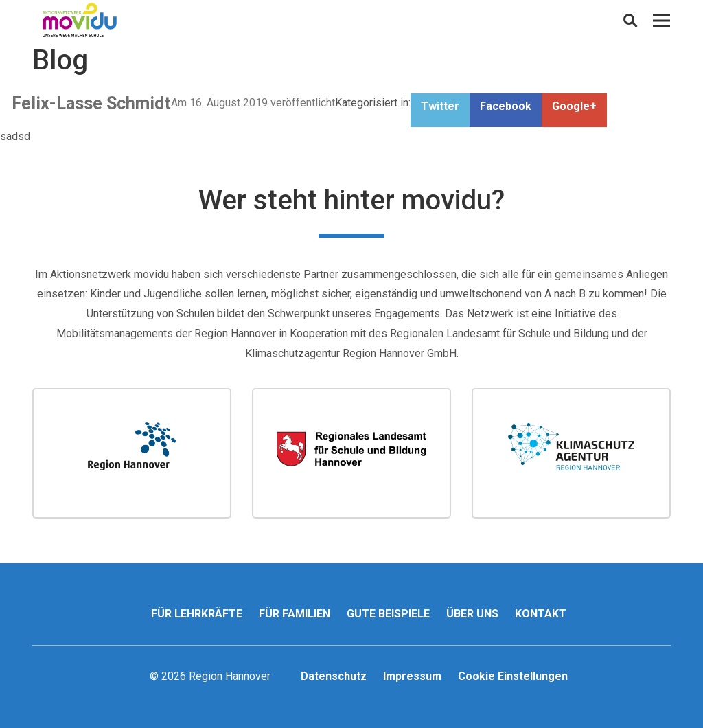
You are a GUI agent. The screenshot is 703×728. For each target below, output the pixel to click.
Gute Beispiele (388, 614)
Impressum (412, 676)
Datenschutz (334, 676)
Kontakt (541, 614)
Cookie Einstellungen (513, 676)
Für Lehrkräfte (197, 614)
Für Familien (295, 614)
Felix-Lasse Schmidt (91, 103)
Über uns (472, 614)
